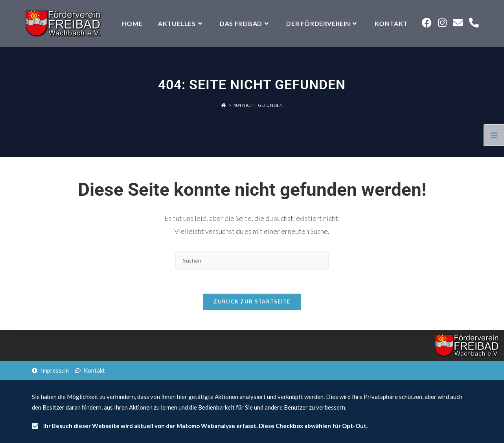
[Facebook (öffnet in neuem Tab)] (427, 23)
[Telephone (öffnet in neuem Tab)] (474, 23)
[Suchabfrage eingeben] (252, 260)
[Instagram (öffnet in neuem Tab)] (442, 23)
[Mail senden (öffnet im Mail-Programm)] (458, 23)
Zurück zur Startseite (252, 301)
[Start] (223, 105)
